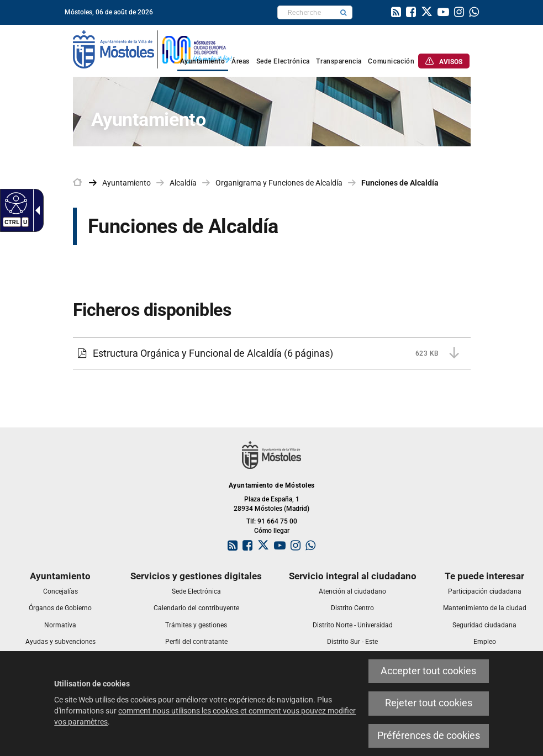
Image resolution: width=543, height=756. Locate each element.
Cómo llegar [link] (272, 531)
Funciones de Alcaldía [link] (400, 183)
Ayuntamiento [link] (126, 183)
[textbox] (306, 12)
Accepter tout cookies (428, 671)
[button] (344, 12)
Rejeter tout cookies (429, 703)
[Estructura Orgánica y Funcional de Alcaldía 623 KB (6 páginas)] (272, 353)
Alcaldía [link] (183, 183)
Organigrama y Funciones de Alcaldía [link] (279, 183)
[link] (396, 13)
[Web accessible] (15, 203)
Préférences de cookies (429, 736)
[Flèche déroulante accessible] (35, 210)
